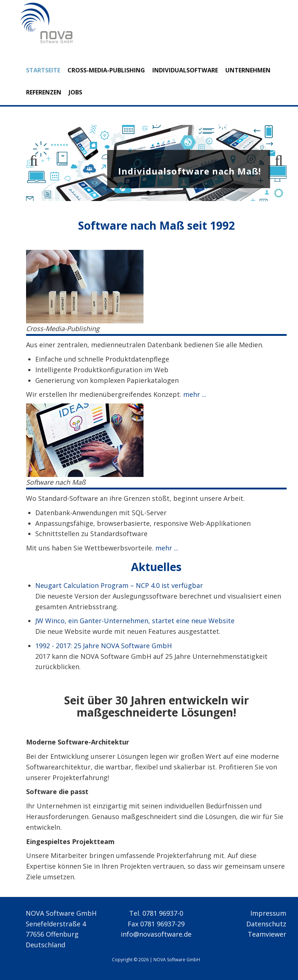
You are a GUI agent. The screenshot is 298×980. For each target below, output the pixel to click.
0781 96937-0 (163, 913)
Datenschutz (266, 924)
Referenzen (44, 92)
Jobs (75, 92)
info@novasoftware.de (156, 934)
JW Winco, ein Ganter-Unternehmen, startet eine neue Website (135, 621)
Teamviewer (267, 934)
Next (276, 163)
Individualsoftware (185, 70)
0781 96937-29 (162, 924)
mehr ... (194, 394)
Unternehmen (248, 70)
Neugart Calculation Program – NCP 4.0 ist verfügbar (119, 585)
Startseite (43, 70)
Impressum (268, 913)
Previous (37, 163)
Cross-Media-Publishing (106, 70)
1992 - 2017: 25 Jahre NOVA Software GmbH (103, 646)
